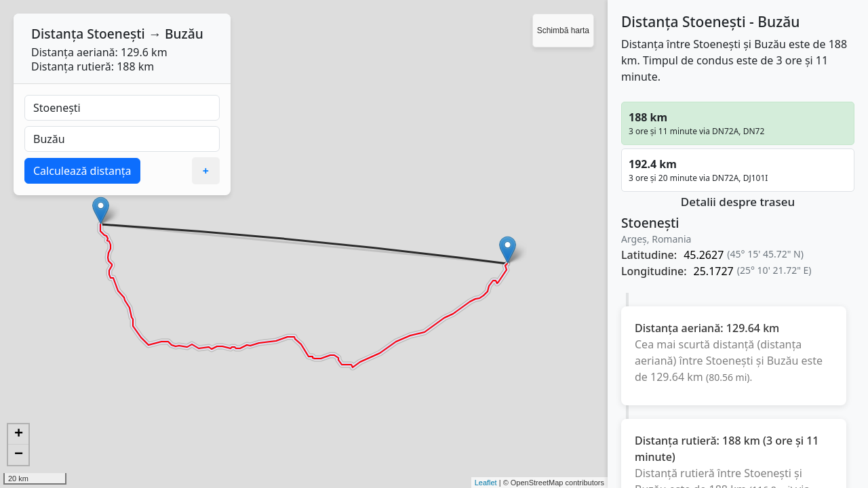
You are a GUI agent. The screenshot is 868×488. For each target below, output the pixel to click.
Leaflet (486, 483)
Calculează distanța (82, 171)
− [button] (19, 455)
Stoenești (116, 34)
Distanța (57, 34)
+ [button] (19, 434)
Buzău (184, 34)
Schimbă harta (563, 30)
